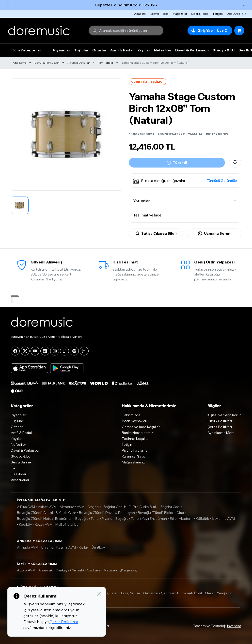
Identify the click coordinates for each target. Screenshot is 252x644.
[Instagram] (55, 351)
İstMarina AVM (223, 519)
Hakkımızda (131, 415)
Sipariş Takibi (200, 14)
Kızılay (84, 547)
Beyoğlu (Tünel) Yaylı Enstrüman (141, 519)
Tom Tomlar (106, 63)
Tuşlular (81, 50)
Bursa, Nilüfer (130, 593)
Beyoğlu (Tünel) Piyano (94, 519)
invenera (234, 626)
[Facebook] (15, 351)
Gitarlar (99, 50)
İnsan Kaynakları (134, 421)
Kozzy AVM (44, 524)
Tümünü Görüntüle (222, 181)
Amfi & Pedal (122, 50)
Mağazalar (180, 14)
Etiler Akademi (181, 519)
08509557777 (236, 14)
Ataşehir (94, 507)
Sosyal (155, 14)
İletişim (218, 14)
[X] (25, 351)
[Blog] (84, 351)
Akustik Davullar (79, 63)
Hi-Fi (15, 468)
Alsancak (46, 570)
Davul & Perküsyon (192, 50)
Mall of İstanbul (67, 524)
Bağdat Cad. (170, 507)
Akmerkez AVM (72, 507)
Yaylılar (144, 50)
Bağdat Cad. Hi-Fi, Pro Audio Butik (131, 507)
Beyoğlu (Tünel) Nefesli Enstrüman (45, 519)
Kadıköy (25, 524)
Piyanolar (62, 50)
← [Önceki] (8, 5)
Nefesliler (163, 50)
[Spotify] (74, 351)
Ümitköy (98, 547)
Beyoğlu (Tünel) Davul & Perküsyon (107, 513)
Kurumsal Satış (133, 456)
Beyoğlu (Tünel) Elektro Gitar (161, 513)
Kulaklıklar (19, 474)
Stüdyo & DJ (224, 50)
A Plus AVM (26, 507)
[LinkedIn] (45, 351)
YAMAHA (195, 134)
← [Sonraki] (244, 5)
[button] (185, 181)
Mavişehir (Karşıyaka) (121, 570)
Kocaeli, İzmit (191, 593)
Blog (166, 14)
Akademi (140, 14)
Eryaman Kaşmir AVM (59, 547)
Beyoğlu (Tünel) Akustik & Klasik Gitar (47, 513)
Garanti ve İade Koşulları (141, 427)
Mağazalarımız (133, 462)
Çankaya (94, 570)
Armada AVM (28, 547)
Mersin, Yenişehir (218, 593)
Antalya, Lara (106, 593)
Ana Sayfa (20, 63)
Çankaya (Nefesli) (70, 570)
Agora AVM (26, 570)
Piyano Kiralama (135, 450)
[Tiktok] (64, 351)
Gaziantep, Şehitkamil (161, 593)
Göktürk (203, 519)
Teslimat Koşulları (136, 439)
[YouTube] (35, 351)
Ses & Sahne (21, 462)
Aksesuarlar (20, 480)
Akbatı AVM (47, 507)
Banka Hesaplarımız (137, 433)
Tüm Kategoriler (24, 50)
